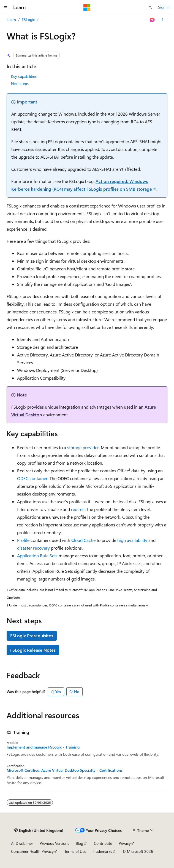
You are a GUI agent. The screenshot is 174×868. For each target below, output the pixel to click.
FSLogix (28, 19)
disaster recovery (33, 548)
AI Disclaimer (22, 843)
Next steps (20, 83)
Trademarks (102, 851)
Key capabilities (24, 76)
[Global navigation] (6, 7)
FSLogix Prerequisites (32, 636)
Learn (11, 19)
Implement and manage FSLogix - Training (43, 747)
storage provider (83, 447)
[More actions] (163, 20)
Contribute (103, 843)
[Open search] (150, 7)
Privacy (125, 843)
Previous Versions (54, 843)
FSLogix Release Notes (33, 650)
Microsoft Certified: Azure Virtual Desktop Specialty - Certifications (65, 770)
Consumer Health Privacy (32, 851)
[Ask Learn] (152, 20)
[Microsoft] (87, 7)
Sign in (164, 7)
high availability (132, 540)
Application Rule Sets (37, 556)
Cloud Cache (83, 540)
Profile (23, 540)
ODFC (23, 478)
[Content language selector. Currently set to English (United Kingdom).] (39, 830)
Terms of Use (75, 851)
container (39, 478)
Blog (79, 843)
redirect (78, 509)
